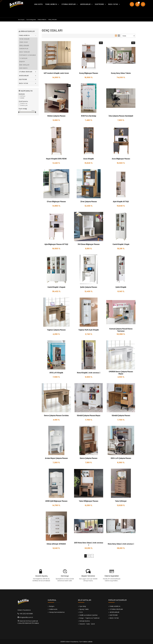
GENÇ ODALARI (52, 20)
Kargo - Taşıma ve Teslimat (89, 618)
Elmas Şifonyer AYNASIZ (56, 544)
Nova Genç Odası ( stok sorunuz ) (121, 544)
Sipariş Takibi (84, 609)
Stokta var (24, 103)
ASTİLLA (23, 96)
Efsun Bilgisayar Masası (56, 201)
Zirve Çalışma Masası (89, 201)
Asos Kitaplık (89, 159)
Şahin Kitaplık (121, 287)
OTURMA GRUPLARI (69, 4)
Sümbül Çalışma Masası (121, 415)
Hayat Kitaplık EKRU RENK (56, 159)
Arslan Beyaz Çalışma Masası (56, 458)
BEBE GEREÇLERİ (24, 65)
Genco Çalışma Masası (89, 458)
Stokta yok (24, 105)
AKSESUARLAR (85, 4)
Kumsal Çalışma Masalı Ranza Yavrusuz (121, 330)
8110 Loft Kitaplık (56, 373)
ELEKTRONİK (99, 4)
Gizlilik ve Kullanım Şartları (88, 615)
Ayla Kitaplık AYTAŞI (121, 201)
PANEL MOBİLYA (51, 4)
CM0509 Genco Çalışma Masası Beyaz (121, 373)
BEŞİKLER (22, 62)
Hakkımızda (53, 609)
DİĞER (22, 98)
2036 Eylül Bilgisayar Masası (56, 501)
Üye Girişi (83, 606)
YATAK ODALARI (24, 39)
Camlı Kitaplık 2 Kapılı (121, 244)
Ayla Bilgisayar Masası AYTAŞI (56, 244)
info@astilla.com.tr (26, 617)
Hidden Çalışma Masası (56, 116)
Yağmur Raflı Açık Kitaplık (89, 330)
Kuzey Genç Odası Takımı (121, 73)
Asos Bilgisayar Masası (121, 159)
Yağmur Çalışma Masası (56, 330)
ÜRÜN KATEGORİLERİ (27, 31)
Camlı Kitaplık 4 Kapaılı (56, 287)
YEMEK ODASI (24, 42)
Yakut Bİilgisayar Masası (89, 501)
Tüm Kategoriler (31, 20)
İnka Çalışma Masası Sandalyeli (121, 116)
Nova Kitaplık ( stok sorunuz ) (89, 373)
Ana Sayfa (21, 20)
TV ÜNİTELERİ (23, 58)
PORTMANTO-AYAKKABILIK (28, 55)
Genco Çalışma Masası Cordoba (56, 415)
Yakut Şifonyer (121, 501)
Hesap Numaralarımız (57, 612)
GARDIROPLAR (24, 49)
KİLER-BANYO (23, 68)
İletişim (52, 606)
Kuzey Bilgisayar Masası (89, 73)
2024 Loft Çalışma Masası (121, 458)
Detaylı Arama (85, 621)
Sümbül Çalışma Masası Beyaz (89, 415)
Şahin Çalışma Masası (89, 287)
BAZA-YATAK (113, 4)
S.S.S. (81, 612)
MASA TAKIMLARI (24, 52)
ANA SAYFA (38, 4)
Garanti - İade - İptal (87, 624)
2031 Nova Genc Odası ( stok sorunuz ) (89, 544)
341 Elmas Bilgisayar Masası (89, 244)
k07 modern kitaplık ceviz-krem (56, 73)
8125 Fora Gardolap (89, 116)
